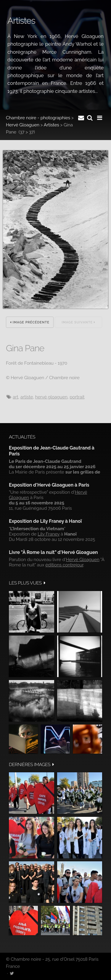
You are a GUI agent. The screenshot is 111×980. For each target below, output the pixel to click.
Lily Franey (49, 534)
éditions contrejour (64, 565)
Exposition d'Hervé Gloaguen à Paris (49, 485)
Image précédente (30, 322)
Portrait (77, 397)
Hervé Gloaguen (23, 125)
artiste (27, 397)
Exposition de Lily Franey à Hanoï (45, 521)
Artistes (52, 125)
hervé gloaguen (51, 397)
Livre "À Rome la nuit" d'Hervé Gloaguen (53, 552)
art (15, 397)
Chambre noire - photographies (38, 118)
